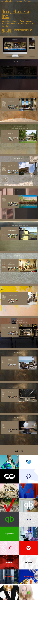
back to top (19, 451)
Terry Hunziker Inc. (16, 14)
